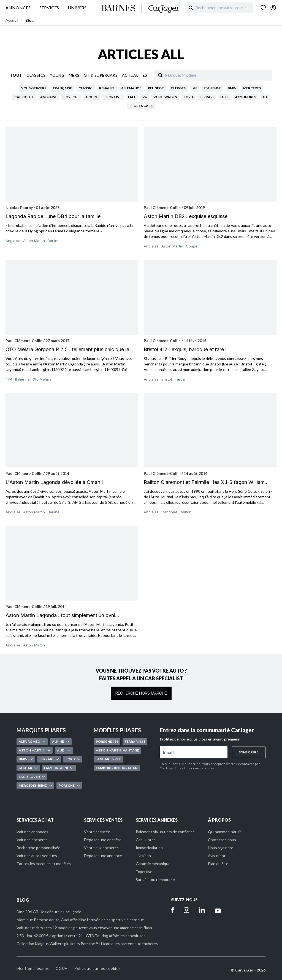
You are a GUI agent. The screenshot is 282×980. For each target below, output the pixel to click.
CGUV (62, 968)
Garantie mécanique (153, 864)
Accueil (12, 20)
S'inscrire (249, 752)
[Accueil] (141, 8)
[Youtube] (218, 910)
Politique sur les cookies (98, 968)
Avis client (217, 856)
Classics (36, 75)
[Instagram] (186, 910)
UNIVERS (77, 8)
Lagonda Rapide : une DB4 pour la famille (53, 216)
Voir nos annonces (32, 832)
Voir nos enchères (32, 840)
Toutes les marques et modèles (44, 864)
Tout (16, 75)
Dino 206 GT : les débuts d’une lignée (49, 912)
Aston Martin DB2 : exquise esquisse (186, 216)
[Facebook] (172, 910)
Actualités (135, 75)
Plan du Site (218, 864)
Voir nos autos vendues (37, 856)
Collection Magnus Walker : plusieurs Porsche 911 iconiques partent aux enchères (87, 944)
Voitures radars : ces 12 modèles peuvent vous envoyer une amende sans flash (84, 928)
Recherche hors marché (141, 693)
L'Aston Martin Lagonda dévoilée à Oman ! (54, 482)
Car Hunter (145, 840)
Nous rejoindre (221, 848)
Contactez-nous (222, 840)
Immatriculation (149, 848)
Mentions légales (33, 968)
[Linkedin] (202, 910)
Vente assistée (97, 832)
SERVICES (49, 8)
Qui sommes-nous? (224, 832)
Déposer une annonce (103, 856)
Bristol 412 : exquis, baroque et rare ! (185, 349)
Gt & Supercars (101, 75)
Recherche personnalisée (38, 848)
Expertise (144, 872)
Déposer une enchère (103, 840)
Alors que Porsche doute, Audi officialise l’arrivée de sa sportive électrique (80, 920)
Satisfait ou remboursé (155, 879)
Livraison (143, 856)
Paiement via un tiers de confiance (165, 832)
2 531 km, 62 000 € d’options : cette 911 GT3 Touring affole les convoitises (81, 936)
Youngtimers (65, 75)
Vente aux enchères (101, 848)
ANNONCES (18, 8)
